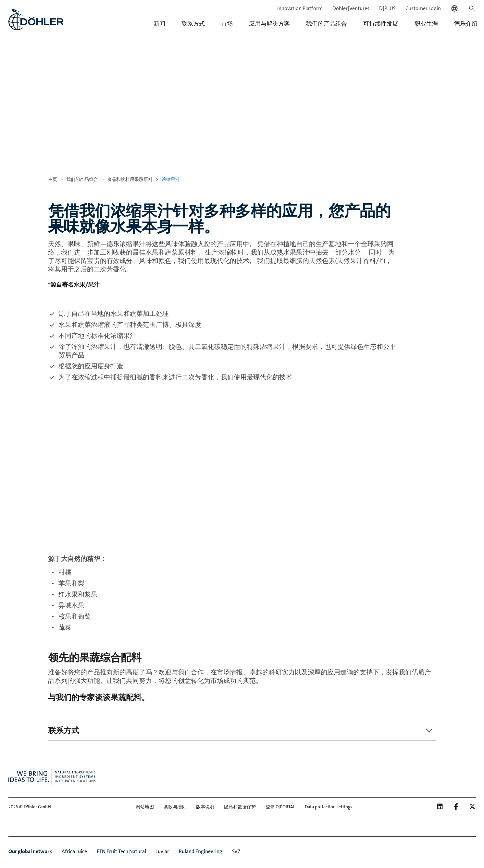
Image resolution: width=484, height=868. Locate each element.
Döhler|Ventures (351, 8)
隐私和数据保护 (240, 807)
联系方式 (193, 24)
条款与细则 (175, 807)
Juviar (162, 851)
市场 (227, 24)
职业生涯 (426, 24)
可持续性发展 (381, 24)
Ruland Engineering (201, 851)
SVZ (236, 851)
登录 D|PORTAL (280, 807)
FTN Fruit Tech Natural (121, 851)
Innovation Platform (300, 8)
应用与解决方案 (269, 24)
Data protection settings (329, 807)
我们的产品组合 (327, 24)
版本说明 (205, 807)
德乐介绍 (466, 24)
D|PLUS (387, 8)
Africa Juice (74, 851)
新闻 (159, 24)
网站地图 (145, 807)
